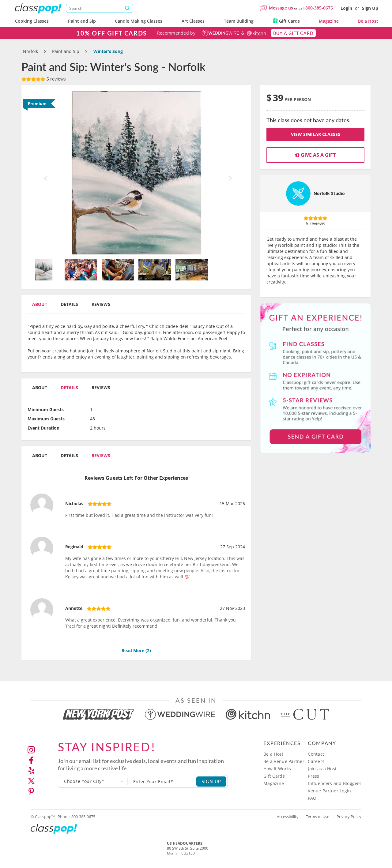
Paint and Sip (82, 21)
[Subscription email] (162, 781)
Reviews (101, 304)
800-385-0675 (319, 8)
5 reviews (44, 79)
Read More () (136, 650)
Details (69, 304)
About (40, 304)
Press (313, 776)
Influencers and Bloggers (335, 783)
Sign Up (370, 8)
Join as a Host (322, 769)
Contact (316, 754)
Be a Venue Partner (284, 761)
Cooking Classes (32, 21)
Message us (281, 8)
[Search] (100, 8)
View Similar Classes (316, 134)
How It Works (277, 769)
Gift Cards (286, 21)
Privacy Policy (349, 817)
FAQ (312, 798)
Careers (316, 761)
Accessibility (288, 817)
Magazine (329, 21)
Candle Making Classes (139, 21)
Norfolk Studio (329, 193)
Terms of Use (318, 817)
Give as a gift (315, 155)
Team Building (239, 21)
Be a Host (368, 21)
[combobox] (93, 781)
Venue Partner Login (329, 791)
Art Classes (193, 21)
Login (346, 8)
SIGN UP (211, 781)
